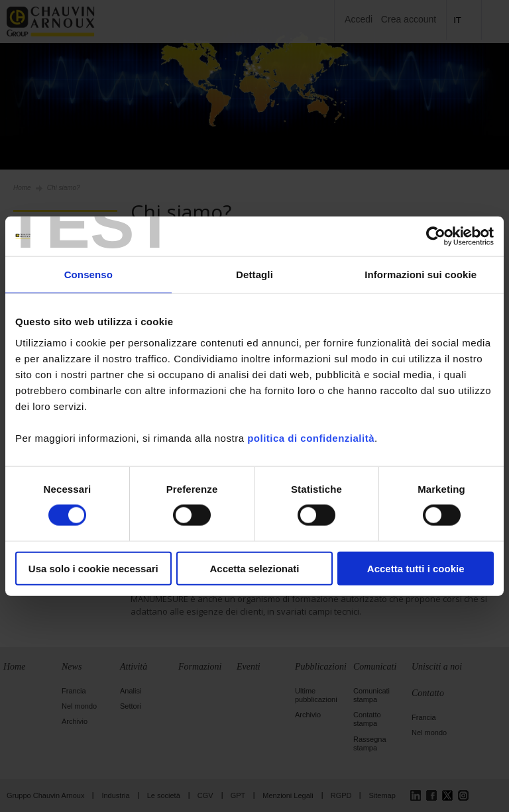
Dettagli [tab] (254, 275)
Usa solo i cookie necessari (93, 568)
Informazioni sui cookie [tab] (421, 275)
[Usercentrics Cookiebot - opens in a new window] (436, 236)
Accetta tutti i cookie (416, 568)
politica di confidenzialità (311, 437)
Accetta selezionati (254, 568)
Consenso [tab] (88, 275)
